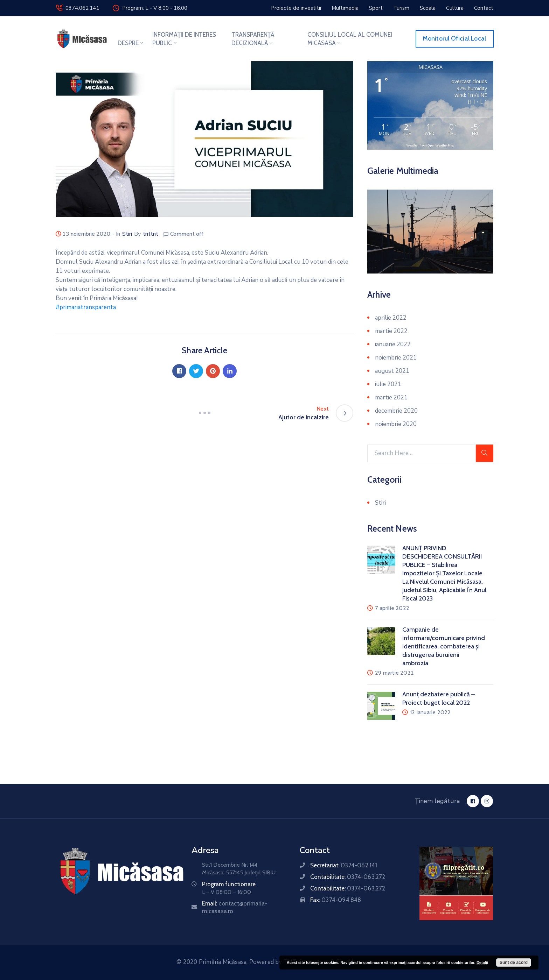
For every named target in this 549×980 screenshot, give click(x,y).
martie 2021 (391, 397)
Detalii (482, 963)
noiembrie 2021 (396, 358)
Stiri (127, 234)
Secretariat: (344, 865)
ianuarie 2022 (393, 344)
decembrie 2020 (396, 411)
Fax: (336, 900)
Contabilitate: (348, 877)
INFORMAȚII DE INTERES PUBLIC (184, 39)
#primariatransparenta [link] (86, 307)
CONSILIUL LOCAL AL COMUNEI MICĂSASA (350, 39)
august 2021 (392, 371)
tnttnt (151, 234)
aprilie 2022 (391, 318)
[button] (296, 8)
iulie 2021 (388, 384)
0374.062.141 (82, 8)
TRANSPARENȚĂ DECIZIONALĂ (253, 39)
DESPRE (131, 43)
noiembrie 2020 (396, 424)
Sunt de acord (514, 963)
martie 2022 (391, 331)
